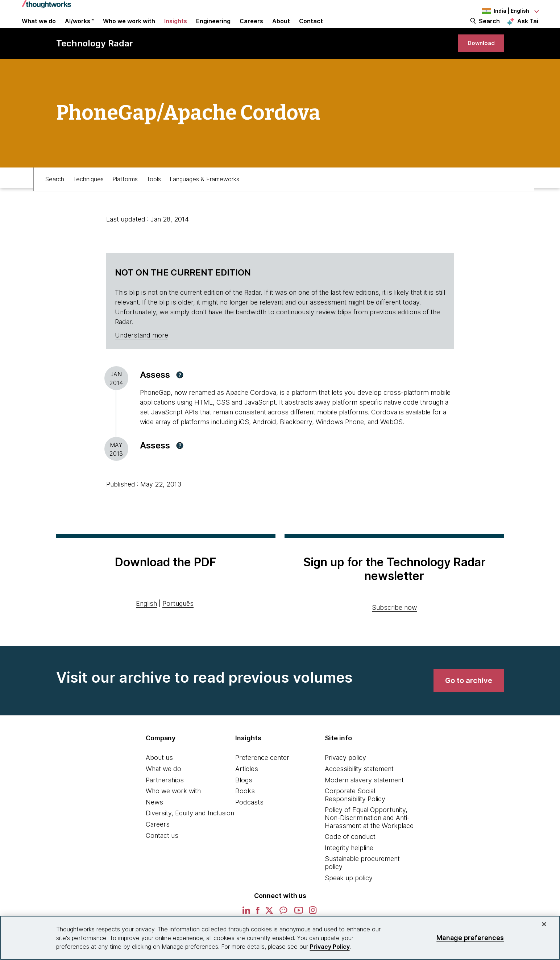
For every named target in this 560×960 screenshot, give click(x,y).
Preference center (262, 779)
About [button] (281, 30)
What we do (163, 791)
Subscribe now (394, 629)
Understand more (142, 357)
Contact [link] (311, 30)
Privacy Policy (330, 947)
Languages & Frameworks (204, 198)
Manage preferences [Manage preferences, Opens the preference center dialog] (470, 938)
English (146, 625)
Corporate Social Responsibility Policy (355, 817)
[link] (477, 61)
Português (178, 625)
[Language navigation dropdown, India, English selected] (498, 11)
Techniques (88, 198)
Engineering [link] (213, 30)
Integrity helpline (349, 870)
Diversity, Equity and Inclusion (190, 835)
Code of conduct (350, 858)
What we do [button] (39, 30)
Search (489, 30)
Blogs (244, 801)
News (154, 824)
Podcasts (249, 824)
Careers (158, 846)
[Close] (544, 924)
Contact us (162, 857)
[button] (180, 397)
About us (159, 779)
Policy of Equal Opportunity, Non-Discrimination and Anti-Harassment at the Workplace (369, 839)
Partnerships (165, 801)
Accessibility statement (359, 791)
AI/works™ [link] (79, 30)
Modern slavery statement (364, 801)
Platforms (125, 198)
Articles (247, 791)
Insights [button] (176, 30)
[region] (280, 938)
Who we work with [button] (129, 30)
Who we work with (173, 813)
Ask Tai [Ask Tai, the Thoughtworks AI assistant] (528, 29)
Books (245, 813)
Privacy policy (345, 779)
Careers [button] (251, 30)
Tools (154, 198)
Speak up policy (349, 899)
